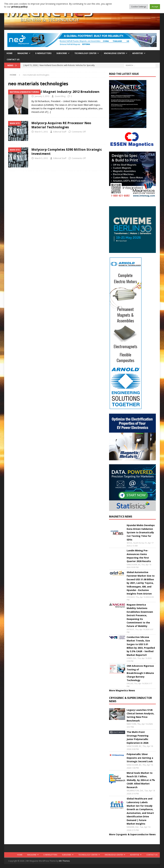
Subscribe (62, 53)
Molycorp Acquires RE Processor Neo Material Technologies (61, 125)
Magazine (23, 53)
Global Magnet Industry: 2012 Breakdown (65, 92)
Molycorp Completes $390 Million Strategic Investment (67, 152)
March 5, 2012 (41, 132)
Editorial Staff (60, 132)
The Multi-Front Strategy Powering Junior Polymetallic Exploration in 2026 (138, 737)
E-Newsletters (43, 53)
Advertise (138, 53)
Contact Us (13, 60)
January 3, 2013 (42, 96)
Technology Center (85, 53)
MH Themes (64, 861)
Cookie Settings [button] (139, 7)
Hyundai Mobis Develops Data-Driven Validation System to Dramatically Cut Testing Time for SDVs (141, 532)
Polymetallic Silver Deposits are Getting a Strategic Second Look (140, 758)
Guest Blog (60, 96)
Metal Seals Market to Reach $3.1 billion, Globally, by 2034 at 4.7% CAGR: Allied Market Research (141, 780)
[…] (49, 112)
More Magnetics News (122, 690)
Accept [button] (155, 7)
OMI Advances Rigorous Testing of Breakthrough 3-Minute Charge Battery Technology (140, 673)
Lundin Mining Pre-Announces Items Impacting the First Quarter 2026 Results (139, 556)
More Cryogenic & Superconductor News (132, 834)
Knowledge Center (114, 53)
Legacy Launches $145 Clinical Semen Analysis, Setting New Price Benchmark (140, 715)
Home (10, 53)
